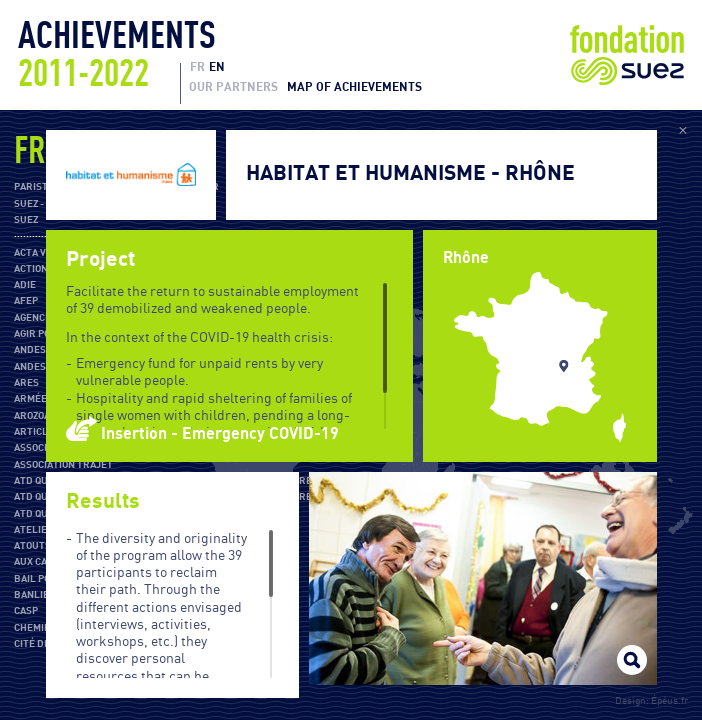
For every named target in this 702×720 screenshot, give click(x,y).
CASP (26, 611)
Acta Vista (40, 253)
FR (197, 67)
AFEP (26, 301)
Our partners (233, 87)
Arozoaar (38, 416)
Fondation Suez (627, 55)
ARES (26, 383)
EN (217, 67)
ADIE (25, 285)
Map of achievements (354, 87)
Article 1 (37, 432)
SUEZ (26, 220)
